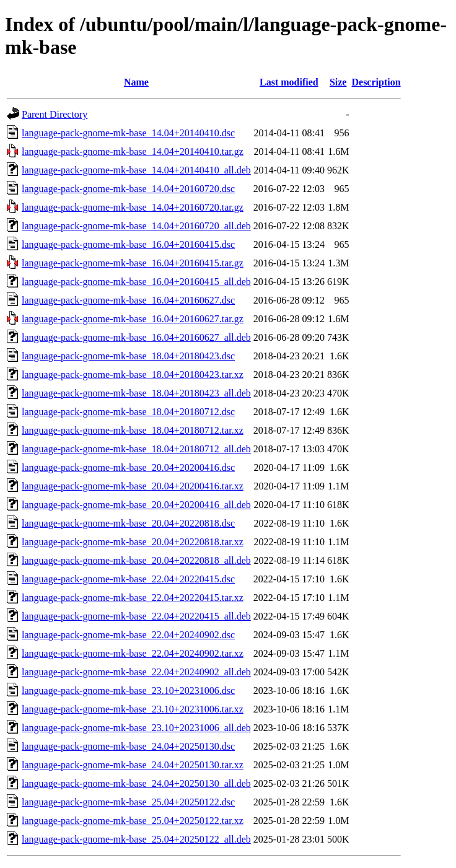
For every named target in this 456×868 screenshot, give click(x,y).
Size (338, 82)
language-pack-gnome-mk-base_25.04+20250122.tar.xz (133, 821)
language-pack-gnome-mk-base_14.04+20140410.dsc (128, 133)
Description (376, 82)
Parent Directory (55, 114)
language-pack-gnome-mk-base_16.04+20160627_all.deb (136, 337)
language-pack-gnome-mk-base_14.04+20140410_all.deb (136, 170)
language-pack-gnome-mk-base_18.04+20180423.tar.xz (133, 375)
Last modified (289, 82)
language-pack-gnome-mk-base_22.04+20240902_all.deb (136, 672)
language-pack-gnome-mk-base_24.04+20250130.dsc (128, 746)
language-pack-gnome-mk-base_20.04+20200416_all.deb (136, 505)
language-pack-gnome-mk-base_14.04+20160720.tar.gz (133, 207)
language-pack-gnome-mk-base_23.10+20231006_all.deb (136, 728)
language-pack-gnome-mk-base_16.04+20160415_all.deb (136, 282)
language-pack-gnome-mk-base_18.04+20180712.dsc (128, 412)
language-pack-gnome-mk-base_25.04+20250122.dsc (128, 802)
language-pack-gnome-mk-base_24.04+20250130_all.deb (136, 783)
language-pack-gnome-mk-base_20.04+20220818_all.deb (136, 560)
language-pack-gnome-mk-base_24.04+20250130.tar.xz (133, 765)
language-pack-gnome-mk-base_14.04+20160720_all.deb (136, 226)
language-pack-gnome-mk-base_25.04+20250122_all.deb (136, 839)
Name (136, 82)
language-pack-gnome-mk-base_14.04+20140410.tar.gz (133, 151)
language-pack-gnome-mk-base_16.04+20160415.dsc (128, 244)
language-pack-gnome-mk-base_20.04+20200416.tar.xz (133, 486)
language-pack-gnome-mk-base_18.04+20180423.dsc (128, 356)
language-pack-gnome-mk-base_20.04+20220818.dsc (128, 523)
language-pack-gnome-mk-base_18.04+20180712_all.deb (136, 449)
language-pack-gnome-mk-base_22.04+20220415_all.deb (136, 616)
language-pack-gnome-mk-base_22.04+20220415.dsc (128, 579)
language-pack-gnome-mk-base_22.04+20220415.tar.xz (133, 598)
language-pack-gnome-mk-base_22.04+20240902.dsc (128, 635)
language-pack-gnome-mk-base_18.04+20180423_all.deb (136, 393)
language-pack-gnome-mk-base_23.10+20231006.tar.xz (133, 709)
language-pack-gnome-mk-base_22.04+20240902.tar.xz (133, 653)
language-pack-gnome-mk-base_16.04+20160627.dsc (128, 300)
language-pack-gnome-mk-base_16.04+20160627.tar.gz (133, 319)
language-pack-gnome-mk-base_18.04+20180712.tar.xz (133, 430)
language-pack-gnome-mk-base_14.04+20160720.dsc (128, 189)
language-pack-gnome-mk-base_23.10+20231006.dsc (128, 690)
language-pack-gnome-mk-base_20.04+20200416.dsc (128, 467)
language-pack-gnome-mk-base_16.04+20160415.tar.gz (133, 263)
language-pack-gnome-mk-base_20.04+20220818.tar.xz (133, 542)
